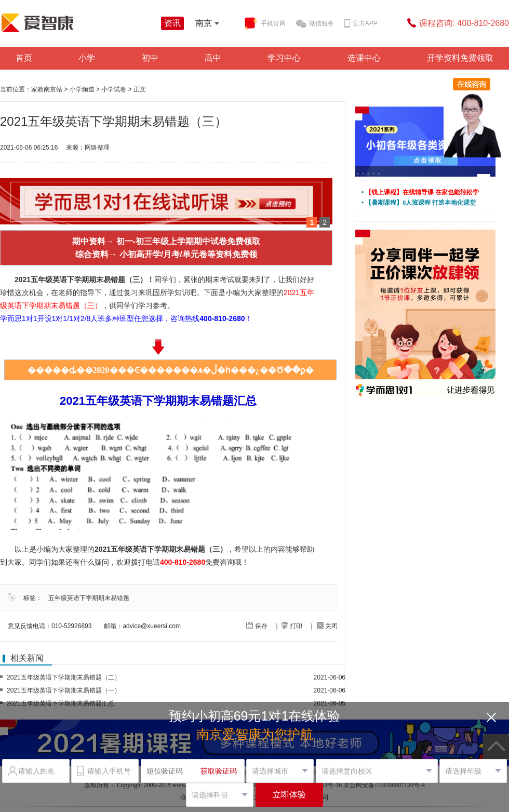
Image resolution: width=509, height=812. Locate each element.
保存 (257, 626)
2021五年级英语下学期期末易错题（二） (64, 677)
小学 (87, 58)
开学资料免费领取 (460, 58)
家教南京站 (47, 89)
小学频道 (82, 89)
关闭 (327, 626)
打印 (292, 626)
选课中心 (364, 58)
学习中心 (284, 58)
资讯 (172, 23)
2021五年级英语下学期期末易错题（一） (64, 690)
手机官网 (265, 24)
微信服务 (315, 24)
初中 (150, 58)
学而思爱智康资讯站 (78, 23)
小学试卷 (114, 89)
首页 (24, 58)
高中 (213, 58)
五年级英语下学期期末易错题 (89, 598)
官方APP (361, 24)
